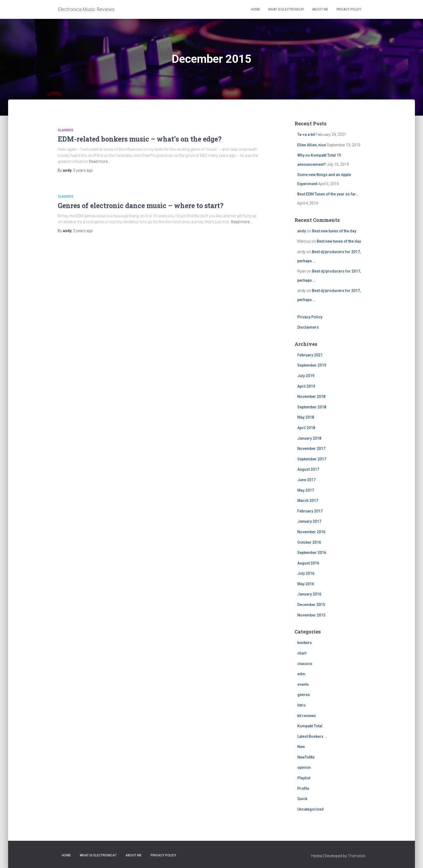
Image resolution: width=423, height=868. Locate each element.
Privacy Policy (349, 9)
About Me (320, 9)
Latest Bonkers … (312, 736)
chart (302, 653)
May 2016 (306, 584)
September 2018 (312, 407)
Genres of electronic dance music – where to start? (141, 206)
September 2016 (312, 553)
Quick (302, 799)
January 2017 (309, 521)
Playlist (304, 778)
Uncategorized (311, 809)
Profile (303, 788)
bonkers (305, 643)
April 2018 (306, 428)
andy (302, 231)
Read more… (100, 161)
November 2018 (311, 397)
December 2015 (311, 605)
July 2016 (306, 573)
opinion (304, 767)
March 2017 (308, 501)
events (303, 684)
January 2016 (309, 594)
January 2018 (309, 438)
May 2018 (306, 417)
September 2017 (312, 459)
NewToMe (306, 757)
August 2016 (308, 563)
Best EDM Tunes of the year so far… (328, 194)
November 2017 (311, 449)
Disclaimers (308, 327)
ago (83, 170)
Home (255, 9)
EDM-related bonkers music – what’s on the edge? (140, 139)
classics (66, 130)
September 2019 (312, 365)
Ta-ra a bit (306, 135)
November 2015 (311, 615)
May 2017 (306, 490)
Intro (301, 705)
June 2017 (306, 480)
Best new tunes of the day (334, 231)
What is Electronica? (286, 9)
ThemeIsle (357, 856)
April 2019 (306, 386)
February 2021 (310, 355)
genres (304, 695)
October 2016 (309, 542)
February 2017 (310, 511)
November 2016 (311, 532)
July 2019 (306, 376)
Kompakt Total (310, 726)
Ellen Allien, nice (312, 145)
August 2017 (308, 469)
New (301, 747)
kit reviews (307, 716)
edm (301, 674)
